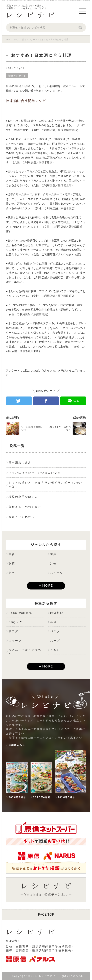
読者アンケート (17, 76)
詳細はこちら (17, 745)
